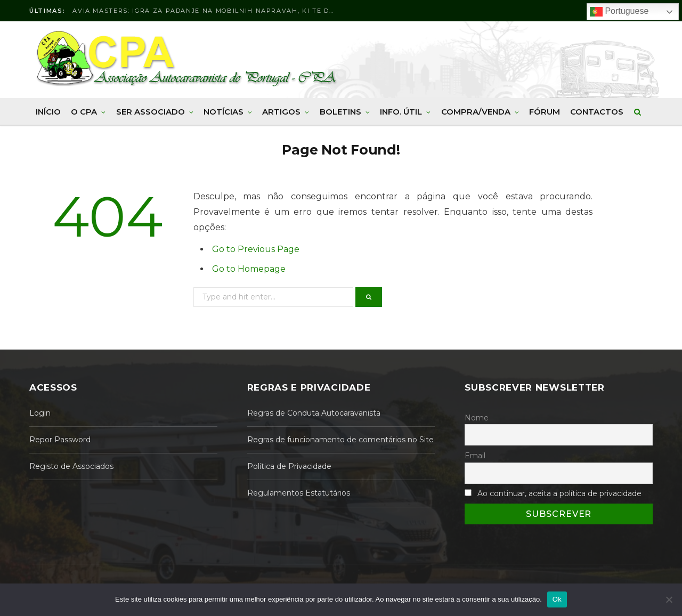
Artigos (281, 112)
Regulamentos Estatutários (299, 493)
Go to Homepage (249, 269)
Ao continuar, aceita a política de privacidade (559, 493)
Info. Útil (401, 112)
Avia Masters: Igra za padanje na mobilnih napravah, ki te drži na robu (206, 11)
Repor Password (60, 440)
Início (48, 112)
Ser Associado (151, 112)
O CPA (84, 112)
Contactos (597, 112)
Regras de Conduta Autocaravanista (314, 413)
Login (40, 413)
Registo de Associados (71, 466)
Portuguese (619, 12)
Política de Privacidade (289, 466)
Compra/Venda (476, 112)
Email (475, 456)
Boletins (340, 112)
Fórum (545, 112)
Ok (557, 599)
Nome (477, 418)
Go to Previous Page (256, 249)
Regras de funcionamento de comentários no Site (340, 440)
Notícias (224, 112)
